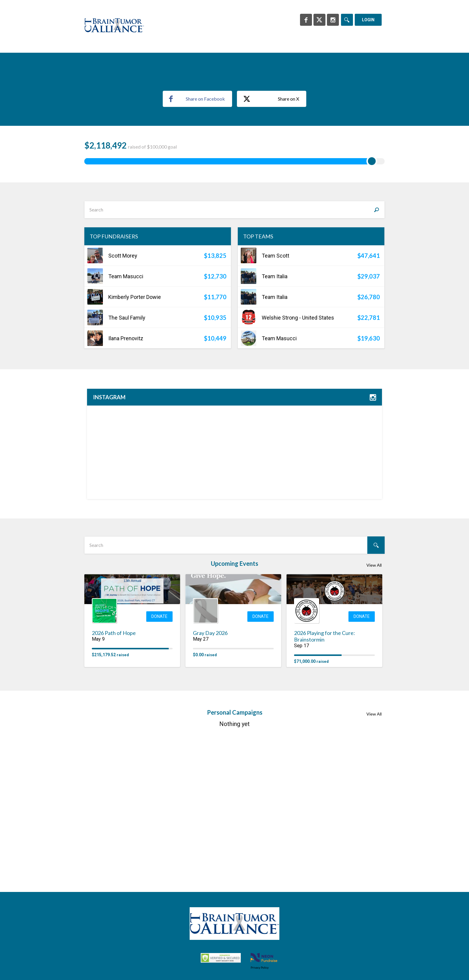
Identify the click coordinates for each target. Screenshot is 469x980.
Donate (159, 763)
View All (374, 711)
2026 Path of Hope (114, 779)
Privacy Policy (260, 967)
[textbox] (234, 356)
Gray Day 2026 (210, 779)
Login (368, 20)
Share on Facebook (197, 245)
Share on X (271, 245)
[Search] (347, 20)
